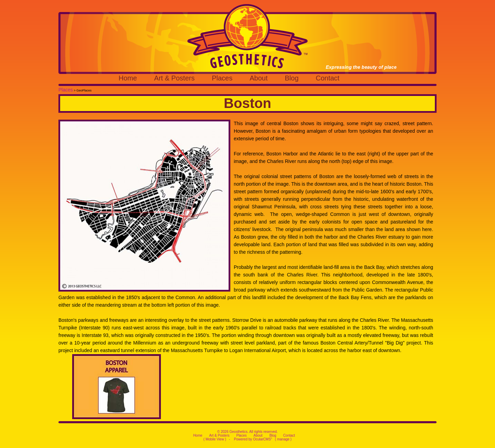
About (258, 78)
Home (128, 78)
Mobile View (215, 439)
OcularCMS (262, 439)
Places (222, 78)
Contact (328, 78)
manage (283, 439)
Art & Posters (174, 78)
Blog (291, 78)
